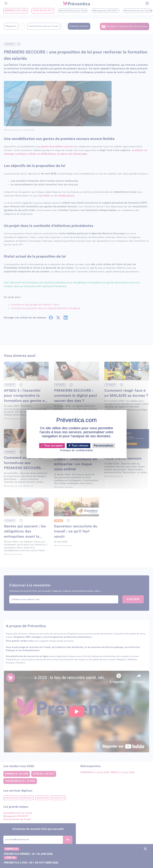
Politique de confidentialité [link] (76, 450)
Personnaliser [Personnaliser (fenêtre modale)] (104, 446)
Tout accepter (52, 446)
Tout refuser (79, 446)
